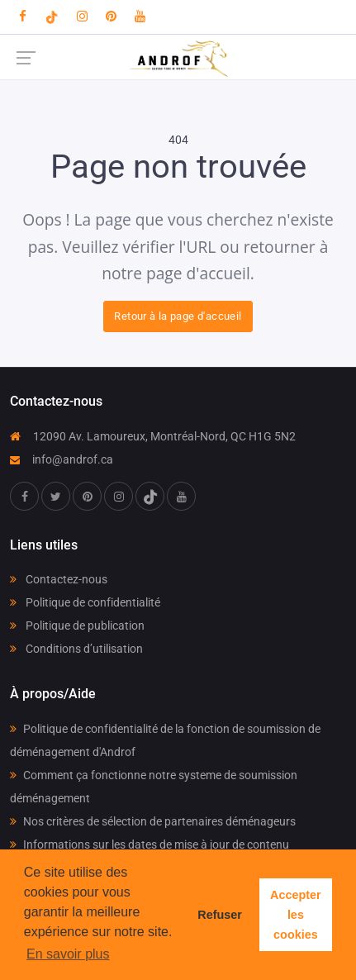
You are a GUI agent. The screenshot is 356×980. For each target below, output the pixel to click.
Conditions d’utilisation (76, 649)
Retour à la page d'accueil (178, 316)
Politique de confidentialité (85, 602)
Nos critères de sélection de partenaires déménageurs (153, 821)
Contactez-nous (59, 579)
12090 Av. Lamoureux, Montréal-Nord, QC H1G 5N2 (153, 436)
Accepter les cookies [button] (296, 915)
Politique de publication (77, 626)
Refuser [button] (220, 915)
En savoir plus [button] (68, 954)
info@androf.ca (62, 459)
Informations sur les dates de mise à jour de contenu (150, 844)
